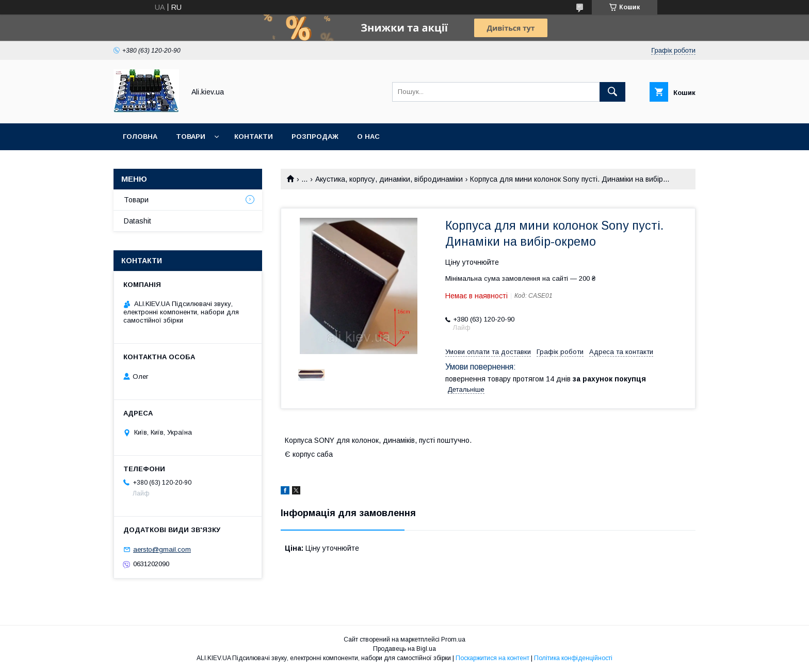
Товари (191, 137)
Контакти (254, 137)
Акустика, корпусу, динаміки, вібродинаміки (389, 179)
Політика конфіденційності (573, 658)
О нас (368, 137)
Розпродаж (315, 137)
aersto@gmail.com (162, 549)
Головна (140, 137)
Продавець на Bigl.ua (405, 649)
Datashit (137, 221)
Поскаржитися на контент (492, 658)
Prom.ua (453, 639)
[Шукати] (612, 92)
